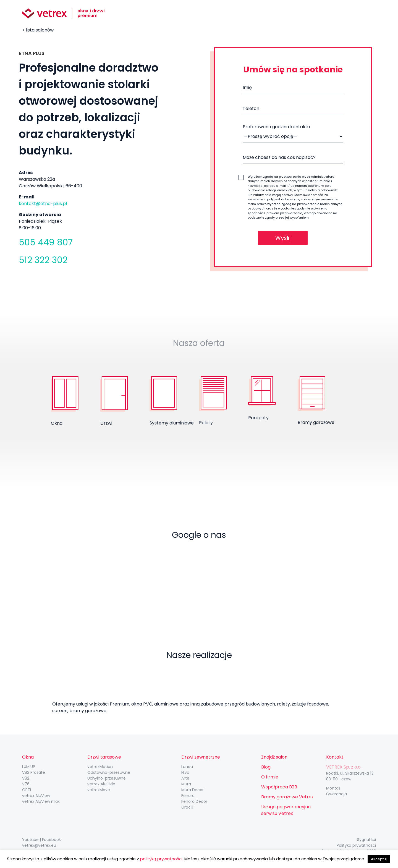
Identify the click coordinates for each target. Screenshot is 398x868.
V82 (26, 778)
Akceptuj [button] (379, 859)
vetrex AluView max (41, 801)
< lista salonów (38, 30)
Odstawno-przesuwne (109, 772)
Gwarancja (337, 794)
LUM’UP (29, 767)
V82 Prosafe (34, 772)
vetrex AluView (36, 796)
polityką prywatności (161, 859)
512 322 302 (43, 260)
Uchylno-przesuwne (107, 778)
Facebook (51, 840)
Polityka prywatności (356, 845)
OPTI (27, 790)
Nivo (185, 772)
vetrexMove (99, 790)
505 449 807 (46, 242)
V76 (26, 784)
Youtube (30, 840)
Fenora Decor (194, 801)
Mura (186, 784)
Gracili (187, 807)
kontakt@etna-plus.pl (43, 204)
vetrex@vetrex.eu (39, 845)
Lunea (187, 767)
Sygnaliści (366, 840)
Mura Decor (193, 790)
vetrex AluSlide (101, 784)
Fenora (188, 796)
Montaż (333, 788)
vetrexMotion (100, 767)
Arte (185, 778)
